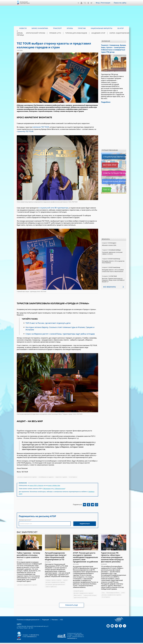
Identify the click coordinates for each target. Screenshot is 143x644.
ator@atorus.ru (32, 634)
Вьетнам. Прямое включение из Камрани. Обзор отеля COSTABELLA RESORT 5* (113, 279)
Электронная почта (25, 518)
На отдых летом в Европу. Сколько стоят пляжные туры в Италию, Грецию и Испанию (60, 328)
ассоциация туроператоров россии (55, 582)
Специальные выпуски (110, 155)
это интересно (73, 476)
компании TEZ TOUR (40, 127)
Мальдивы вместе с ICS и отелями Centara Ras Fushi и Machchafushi (113, 269)
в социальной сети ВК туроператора (52, 207)
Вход (99, 3)
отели (123, 591)
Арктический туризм (47, 33)
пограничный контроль (90, 593)
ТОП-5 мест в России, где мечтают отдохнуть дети (48, 322)
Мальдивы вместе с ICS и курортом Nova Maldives (113, 260)
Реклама (51, 618)
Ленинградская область (113, 591)
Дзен (80, 3)
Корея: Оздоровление (117, 33)
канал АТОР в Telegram (36, 484)
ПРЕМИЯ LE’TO (64, 33)
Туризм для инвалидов (81, 33)
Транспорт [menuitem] (57, 28)
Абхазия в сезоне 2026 (109, 244)
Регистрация (107, 3)
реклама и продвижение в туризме (27, 476)
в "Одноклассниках (59, 487)
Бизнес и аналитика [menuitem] (40, 28)
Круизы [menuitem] (70, 28)
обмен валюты (78, 593)
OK (89, 3)
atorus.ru (109, 642)
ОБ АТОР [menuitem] (121, 28)
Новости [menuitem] (23, 28)
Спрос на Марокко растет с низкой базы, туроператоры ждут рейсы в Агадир (60, 333)
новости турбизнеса (51, 585)
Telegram (93, 3)
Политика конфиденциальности (27, 618)
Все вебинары (109, 285)
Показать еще (72, 603)
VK (86, 3)
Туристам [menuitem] (82, 28)
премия (65, 578)
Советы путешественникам (112, 172)
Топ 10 (105, 188)
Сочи (103, 591)
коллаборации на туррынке (46, 476)
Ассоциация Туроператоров (25, 2)
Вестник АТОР (107, 164)
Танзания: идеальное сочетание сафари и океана (112, 252)
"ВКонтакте (47, 487)
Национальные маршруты (111, 180)
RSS (57, 618)
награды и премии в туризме (53, 578)
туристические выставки (80, 596)
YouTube (83, 3)
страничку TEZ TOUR (24, 131)
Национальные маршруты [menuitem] (102, 28)
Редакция (43, 618)
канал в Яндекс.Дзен (54, 484)
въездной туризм (78, 589)
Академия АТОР (100, 33)
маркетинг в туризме (61, 476)
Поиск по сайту (121, 3)
